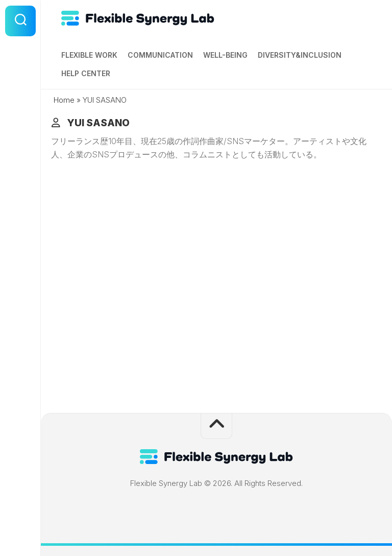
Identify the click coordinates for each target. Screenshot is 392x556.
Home (64, 100)
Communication (160, 55)
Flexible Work (89, 55)
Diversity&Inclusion (300, 55)
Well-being (225, 55)
